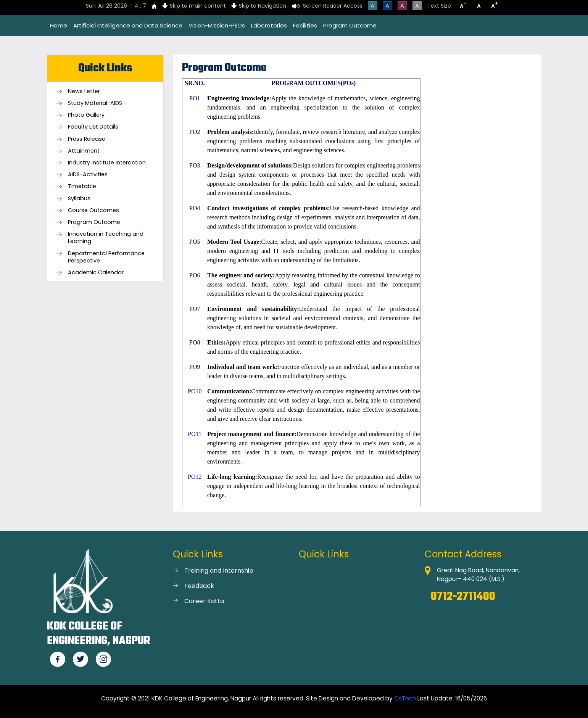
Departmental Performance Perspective (106, 257)
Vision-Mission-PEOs (217, 25)
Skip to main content (198, 6)
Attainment (84, 151)
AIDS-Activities (88, 175)
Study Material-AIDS (95, 103)
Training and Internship (219, 571)
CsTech (405, 698)
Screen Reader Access (333, 6)
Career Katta (204, 601)
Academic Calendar (96, 273)
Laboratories (269, 25)
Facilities (305, 25)
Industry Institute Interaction (107, 163)
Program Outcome (350, 25)
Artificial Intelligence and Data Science (128, 25)
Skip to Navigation (263, 6)
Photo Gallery (86, 115)
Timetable (82, 186)
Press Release (87, 139)
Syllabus (79, 199)
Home (59, 25)
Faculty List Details (93, 127)
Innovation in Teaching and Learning (106, 238)
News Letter (84, 91)
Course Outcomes (93, 210)
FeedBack (199, 586)
